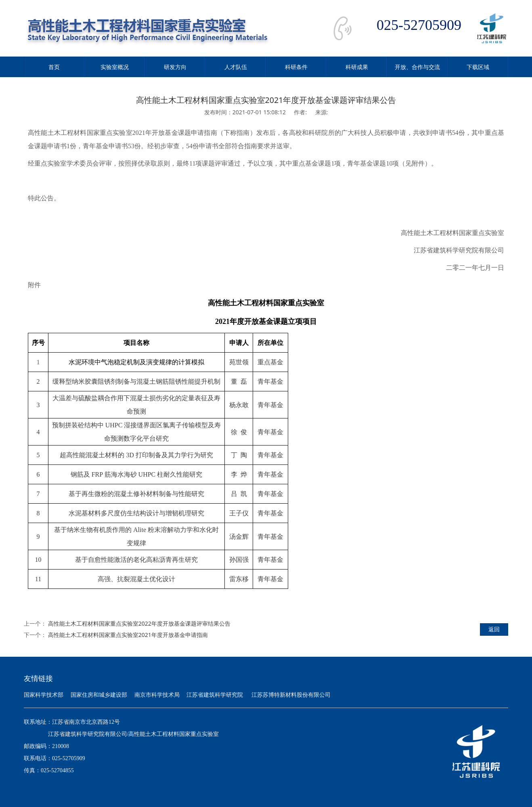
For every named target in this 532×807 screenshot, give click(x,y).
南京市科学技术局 (157, 695)
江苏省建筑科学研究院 (215, 695)
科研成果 (357, 67)
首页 (54, 67)
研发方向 (175, 67)
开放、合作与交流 (417, 67)
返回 (494, 629)
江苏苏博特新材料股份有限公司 (291, 695)
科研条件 (296, 67)
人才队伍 (236, 67)
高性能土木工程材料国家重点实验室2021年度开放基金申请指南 (128, 635)
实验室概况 (115, 67)
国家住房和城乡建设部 (99, 695)
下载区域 (478, 67)
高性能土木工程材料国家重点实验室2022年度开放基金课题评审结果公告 (139, 623)
